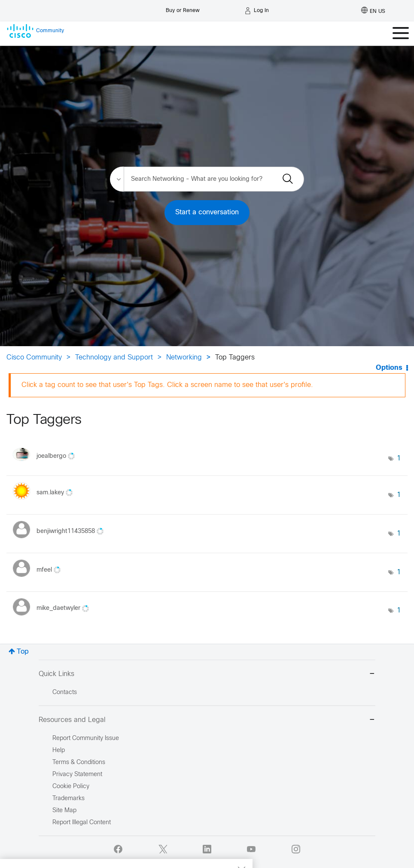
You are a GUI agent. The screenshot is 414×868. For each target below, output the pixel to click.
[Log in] (257, 11)
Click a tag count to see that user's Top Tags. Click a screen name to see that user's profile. (167, 385)
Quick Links (207, 675)
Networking (184, 358)
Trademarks (68, 799)
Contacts (65, 693)
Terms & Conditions (79, 763)
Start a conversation (207, 212)
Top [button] (23, 652)
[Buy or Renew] (183, 8)
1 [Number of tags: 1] (399, 458)
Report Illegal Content (82, 823)
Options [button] (389, 368)
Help (59, 751)
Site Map (64, 811)
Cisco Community (34, 358)
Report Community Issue (86, 739)
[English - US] (373, 11)
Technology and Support (114, 358)
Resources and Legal (207, 720)
